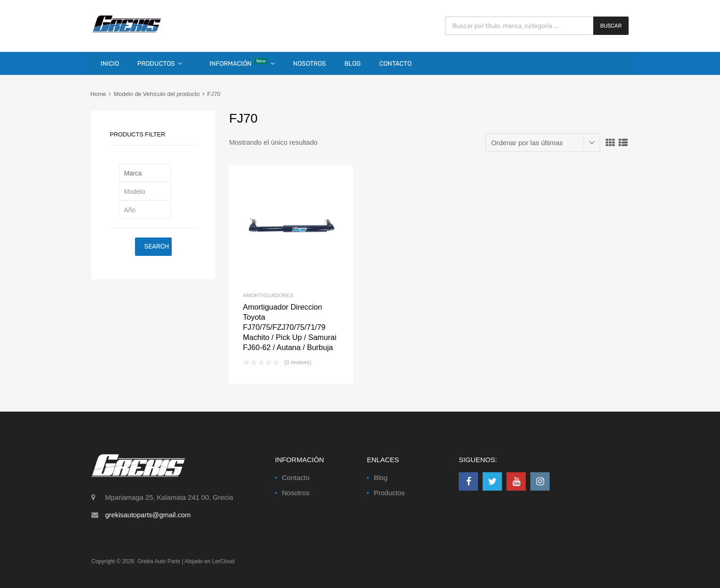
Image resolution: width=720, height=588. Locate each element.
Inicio (110, 64)
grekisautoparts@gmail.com (148, 515)
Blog (353, 64)
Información (242, 63)
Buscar (611, 26)
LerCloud (223, 561)
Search (157, 246)
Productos (160, 64)
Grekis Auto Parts (159, 561)
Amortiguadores (268, 295)
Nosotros (309, 64)
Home (98, 94)
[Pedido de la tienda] (543, 142)
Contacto (395, 64)
